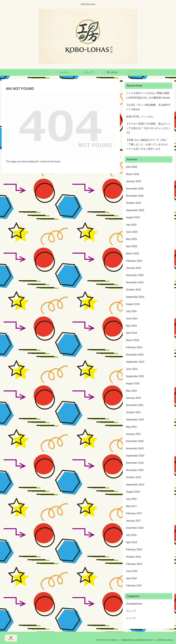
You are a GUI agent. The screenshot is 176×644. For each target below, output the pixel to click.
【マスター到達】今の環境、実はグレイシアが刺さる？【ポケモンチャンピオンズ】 (148, 128)
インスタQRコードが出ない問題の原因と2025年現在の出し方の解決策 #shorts (148, 95)
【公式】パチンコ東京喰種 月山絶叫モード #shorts (148, 107)
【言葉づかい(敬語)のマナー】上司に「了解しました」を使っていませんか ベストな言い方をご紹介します (147, 144)
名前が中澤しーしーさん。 (141, 117)
